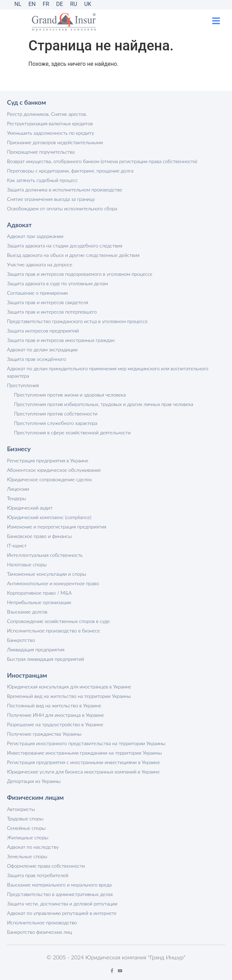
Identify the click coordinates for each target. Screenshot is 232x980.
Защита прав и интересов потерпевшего (52, 312)
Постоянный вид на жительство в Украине (54, 705)
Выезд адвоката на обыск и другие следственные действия (73, 255)
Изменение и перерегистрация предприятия (57, 527)
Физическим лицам (35, 797)
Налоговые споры (27, 564)
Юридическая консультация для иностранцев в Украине (69, 687)
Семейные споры (26, 828)
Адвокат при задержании (35, 236)
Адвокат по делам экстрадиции (42, 349)
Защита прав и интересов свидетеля (47, 302)
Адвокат (19, 225)
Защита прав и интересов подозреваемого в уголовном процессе (80, 274)
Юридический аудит (30, 508)
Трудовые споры (25, 818)
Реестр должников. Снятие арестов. (47, 114)
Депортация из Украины (34, 781)
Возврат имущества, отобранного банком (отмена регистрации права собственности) (102, 161)
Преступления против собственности (56, 414)
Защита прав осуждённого (37, 359)
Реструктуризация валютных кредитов (50, 123)
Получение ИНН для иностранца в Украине (56, 715)
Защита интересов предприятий (43, 331)
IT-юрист (17, 545)
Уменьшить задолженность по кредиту (51, 133)
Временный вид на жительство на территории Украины (69, 696)
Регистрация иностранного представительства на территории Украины (86, 743)
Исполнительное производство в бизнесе (53, 631)
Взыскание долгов (27, 612)
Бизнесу (19, 449)
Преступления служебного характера (56, 423)
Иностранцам (27, 675)
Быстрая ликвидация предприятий (46, 659)
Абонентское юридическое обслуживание (54, 470)
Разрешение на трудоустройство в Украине (55, 724)
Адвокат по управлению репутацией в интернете (62, 913)
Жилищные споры (28, 837)
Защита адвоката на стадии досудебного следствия (65, 246)
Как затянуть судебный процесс (42, 180)
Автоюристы (21, 809)
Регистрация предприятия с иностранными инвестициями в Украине (83, 762)
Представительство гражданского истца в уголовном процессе (77, 321)
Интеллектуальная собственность (45, 555)
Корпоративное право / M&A (39, 593)
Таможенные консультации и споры (47, 574)
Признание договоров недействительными (55, 142)
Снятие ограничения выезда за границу (51, 199)
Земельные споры (27, 856)
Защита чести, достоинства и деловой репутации (62, 904)
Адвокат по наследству (33, 847)
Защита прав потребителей (38, 875)
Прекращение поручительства (41, 152)
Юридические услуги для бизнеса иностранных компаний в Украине (83, 772)
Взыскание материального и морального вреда (59, 885)
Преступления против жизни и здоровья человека (70, 395)
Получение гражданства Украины (44, 734)
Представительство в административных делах (60, 894)
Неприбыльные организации (39, 602)
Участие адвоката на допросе (40, 264)
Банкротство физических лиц (39, 932)
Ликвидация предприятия (36, 649)
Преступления (23, 385)
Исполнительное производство (42, 922)
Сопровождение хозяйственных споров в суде (58, 621)
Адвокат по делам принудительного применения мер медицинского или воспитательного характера (108, 372)
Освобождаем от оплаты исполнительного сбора (62, 208)
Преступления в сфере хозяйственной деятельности (72, 432)
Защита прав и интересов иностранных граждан (61, 340)
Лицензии (18, 489)
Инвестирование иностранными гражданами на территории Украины (84, 753)
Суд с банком (26, 102)
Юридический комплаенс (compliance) (49, 517)
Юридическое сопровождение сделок (49, 479)
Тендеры (17, 498)
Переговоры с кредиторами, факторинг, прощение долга (70, 171)
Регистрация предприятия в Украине (48, 460)
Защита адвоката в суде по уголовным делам (57, 283)
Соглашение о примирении (37, 293)
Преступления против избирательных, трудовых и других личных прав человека (104, 404)
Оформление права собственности (46, 866)
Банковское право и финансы (39, 536)
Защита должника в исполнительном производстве (65, 190)
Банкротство (21, 640)
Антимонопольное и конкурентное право (53, 583)
